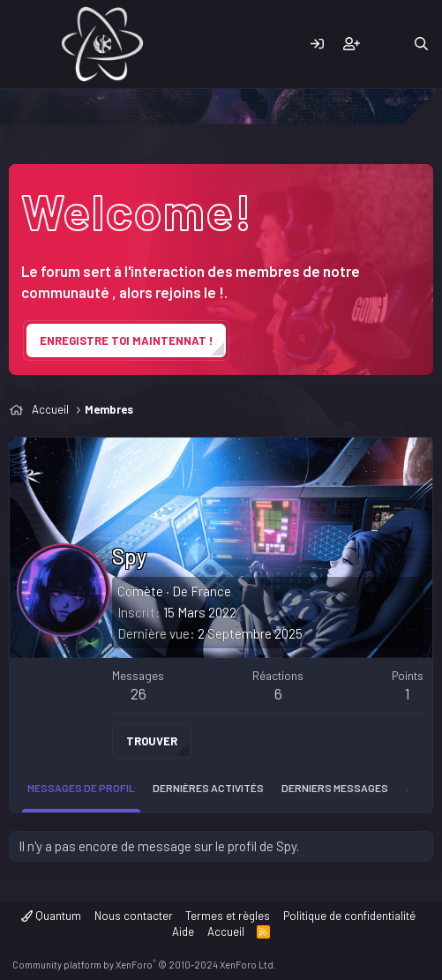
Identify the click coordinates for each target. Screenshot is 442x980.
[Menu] (24, 44)
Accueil (226, 931)
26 (139, 693)
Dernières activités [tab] (208, 788)
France (211, 591)
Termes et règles (228, 916)
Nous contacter (134, 916)
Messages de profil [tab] (81, 788)
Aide (183, 931)
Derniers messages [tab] (335, 788)
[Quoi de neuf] (386, 45)
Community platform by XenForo (144, 965)
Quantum (51, 916)
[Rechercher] (421, 45)
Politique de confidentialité (349, 916)
